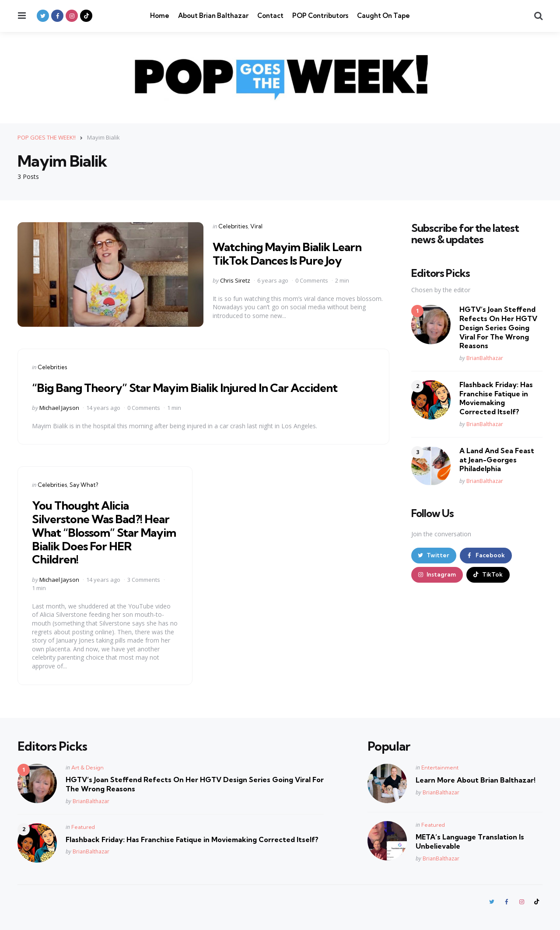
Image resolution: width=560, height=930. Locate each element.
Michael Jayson (59, 407)
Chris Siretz (235, 280)
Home (160, 16)
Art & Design (87, 767)
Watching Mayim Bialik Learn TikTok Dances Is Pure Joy (292, 253)
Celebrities (233, 226)
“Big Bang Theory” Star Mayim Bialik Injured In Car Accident (194, 387)
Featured (83, 827)
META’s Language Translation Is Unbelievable (470, 841)
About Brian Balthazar (213, 16)
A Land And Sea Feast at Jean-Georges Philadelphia (497, 459)
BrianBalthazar (485, 358)
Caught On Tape (383, 16)
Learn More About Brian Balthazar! (476, 780)
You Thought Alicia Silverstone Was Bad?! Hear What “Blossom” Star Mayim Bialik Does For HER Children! (105, 532)
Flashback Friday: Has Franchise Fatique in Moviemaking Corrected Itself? (496, 398)
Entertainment (440, 767)
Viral (256, 226)
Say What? (84, 485)
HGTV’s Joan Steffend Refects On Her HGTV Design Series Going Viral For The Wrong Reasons (498, 327)
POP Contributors (320, 16)
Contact (270, 16)
